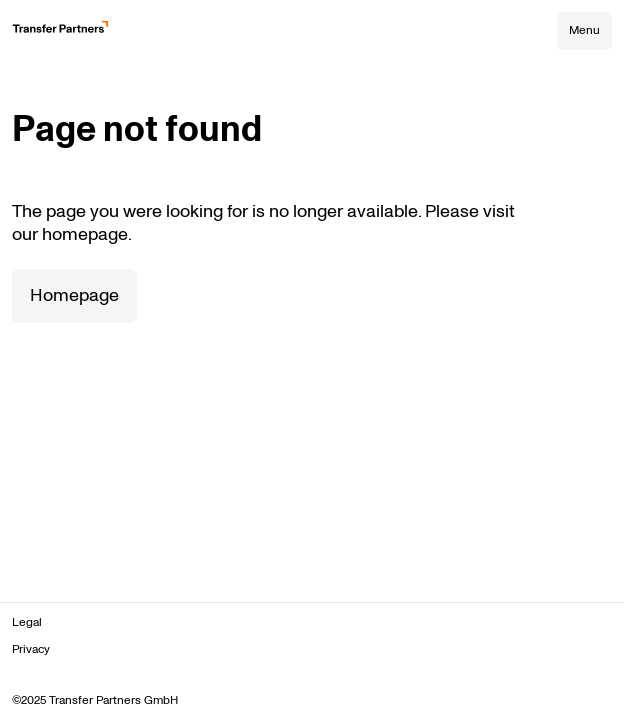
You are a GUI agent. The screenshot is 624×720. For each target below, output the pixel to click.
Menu (584, 30)
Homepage (74, 295)
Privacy (31, 649)
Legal (27, 622)
